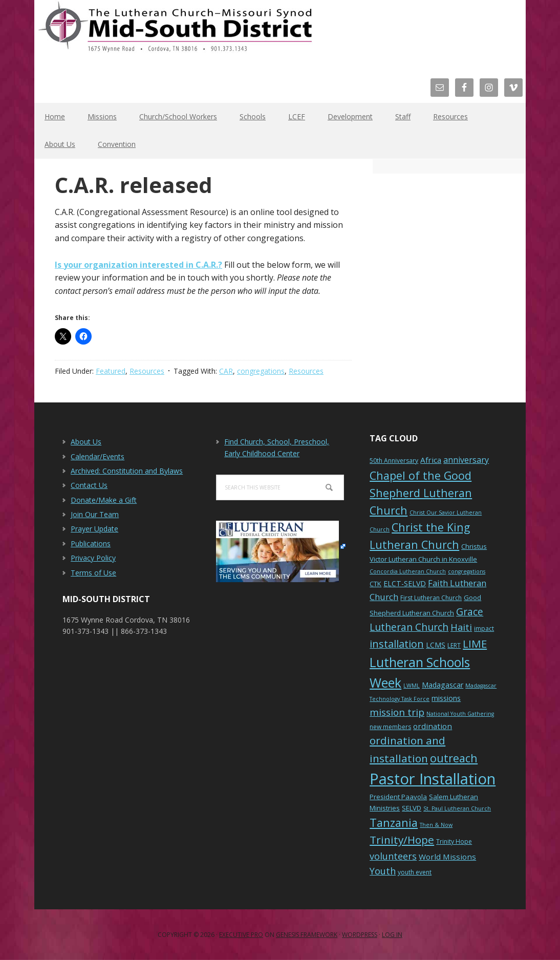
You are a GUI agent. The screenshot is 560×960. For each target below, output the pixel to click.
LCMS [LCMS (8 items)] (436, 645)
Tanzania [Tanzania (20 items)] (394, 823)
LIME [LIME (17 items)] (475, 644)
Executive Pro (241, 935)
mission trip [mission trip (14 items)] (397, 712)
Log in (392, 935)
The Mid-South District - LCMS (175, 32)
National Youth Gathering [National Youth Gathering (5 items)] (460, 714)
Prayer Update (94, 529)
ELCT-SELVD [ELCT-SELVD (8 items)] (405, 583)
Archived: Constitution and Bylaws (127, 471)
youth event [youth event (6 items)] (415, 872)
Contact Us (89, 485)
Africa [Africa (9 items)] (431, 460)
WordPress (360, 935)
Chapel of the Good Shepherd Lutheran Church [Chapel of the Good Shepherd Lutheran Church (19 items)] (421, 493)
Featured (111, 371)
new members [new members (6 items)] (390, 727)
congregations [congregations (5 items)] (467, 571)
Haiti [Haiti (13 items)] (461, 627)
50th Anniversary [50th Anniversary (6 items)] (394, 461)
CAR (226, 371)
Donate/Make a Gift (104, 500)
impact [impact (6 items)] (484, 628)
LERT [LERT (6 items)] (454, 645)
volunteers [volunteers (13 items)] (393, 856)
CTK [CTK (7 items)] (375, 584)
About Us (86, 442)
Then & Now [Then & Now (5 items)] (436, 825)
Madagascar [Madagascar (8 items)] (443, 685)
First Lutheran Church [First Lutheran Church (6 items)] (431, 598)
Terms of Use (93, 573)
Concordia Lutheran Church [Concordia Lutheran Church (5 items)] (408, 571)
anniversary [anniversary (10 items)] (466, 460)
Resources (147, 371)
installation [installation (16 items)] (397, 644)
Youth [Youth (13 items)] (383, 871)
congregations (261, 371)
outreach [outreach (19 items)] (454, 758)
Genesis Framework (307, 935)
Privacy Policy (93, 558)
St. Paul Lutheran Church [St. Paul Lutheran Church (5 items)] (457, 808)
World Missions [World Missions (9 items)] (447, 857)
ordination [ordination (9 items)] (433, 726)
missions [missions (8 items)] (446, 698)
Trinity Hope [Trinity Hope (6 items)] (454, 841)
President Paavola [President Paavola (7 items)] (398, 797)
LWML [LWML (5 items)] (412, 686)
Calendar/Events (98, 456)
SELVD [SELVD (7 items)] (412, 808)
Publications (91, 543)
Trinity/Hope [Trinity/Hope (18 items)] (402, 840)
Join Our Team (95, 514)
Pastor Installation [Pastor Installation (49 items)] (433, 779)
